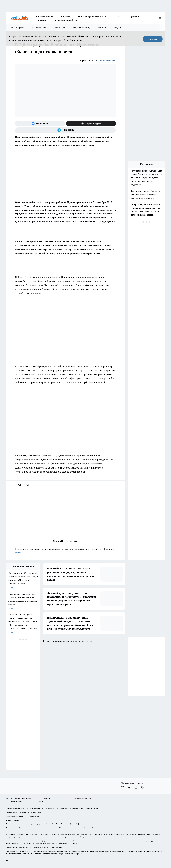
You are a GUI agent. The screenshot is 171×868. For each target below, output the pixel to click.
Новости (66, 16)
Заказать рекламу (81, 28)
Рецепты (118, 28)
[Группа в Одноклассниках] (129, 787)
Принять (153, 39)
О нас (41, 801)
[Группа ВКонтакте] (40, 123)
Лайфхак (102, 28)
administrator (108, 60)
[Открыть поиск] (153, 18)
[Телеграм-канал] (65, 130)
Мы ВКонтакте (39, 28)
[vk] (19, 485)
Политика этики (45, 798)
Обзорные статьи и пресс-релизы (18, 798)
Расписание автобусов (66, 20)
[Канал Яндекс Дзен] (91, 123)
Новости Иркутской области (93, 16)
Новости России (45, 16)
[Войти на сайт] (160, 18)
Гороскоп (134, 16)
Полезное (41, 20)
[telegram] (28, 485)
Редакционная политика (82, 798)
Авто (118, 16)
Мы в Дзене (59, 28)
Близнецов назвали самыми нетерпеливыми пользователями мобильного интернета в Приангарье (65, 551)
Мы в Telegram (17, 28)
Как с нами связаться (14, 801)
